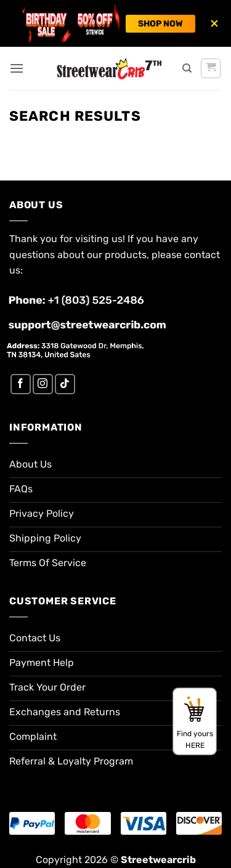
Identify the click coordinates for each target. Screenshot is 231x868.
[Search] (187, 68)
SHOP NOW (160, 24)
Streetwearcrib (158, 860)
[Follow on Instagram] (43, 384)
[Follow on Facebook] (21, 384)
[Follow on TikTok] (65, 384)
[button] (17, 68)
